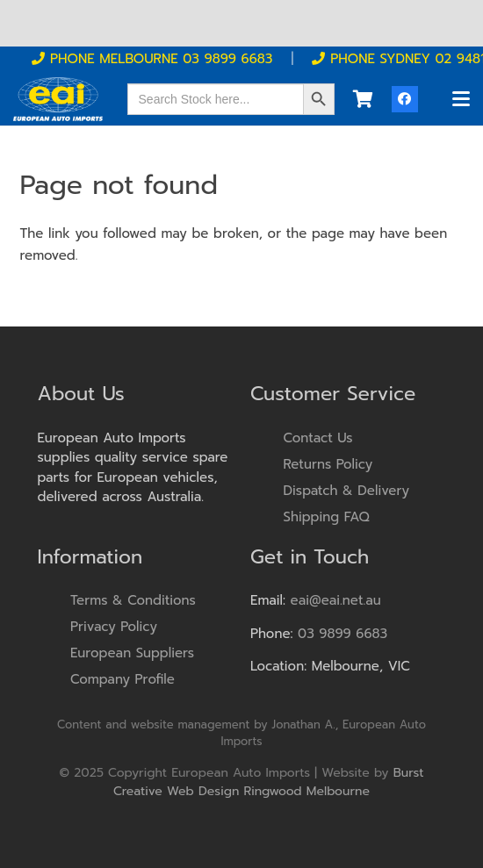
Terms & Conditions (133, 600)
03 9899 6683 (342, 634)
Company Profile (123, 679)
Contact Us (318, 438)
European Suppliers (132, 653)
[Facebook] (405, 99)
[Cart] (363, 99)
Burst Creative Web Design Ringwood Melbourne (268, 782)
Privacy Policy (114, 627)
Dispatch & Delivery (347, 491)
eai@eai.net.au (336, 600)
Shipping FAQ (327, 517)
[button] (461, 99)
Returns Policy (328, 464)
